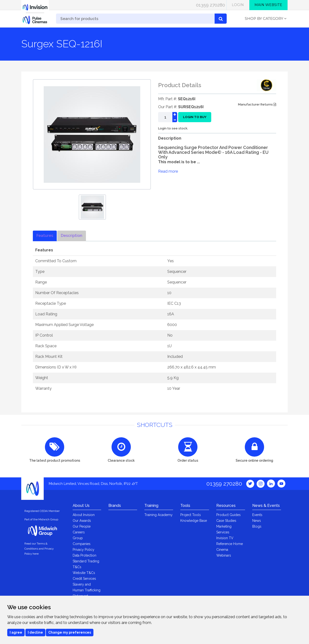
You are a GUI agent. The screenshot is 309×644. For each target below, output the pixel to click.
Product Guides (228, 515)
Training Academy (158, 515)
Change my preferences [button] (70, 632)
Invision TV (225, 538)
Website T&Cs (84, 573)
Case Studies (226, 521)
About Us (81, 506)
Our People (82, 526)
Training (151, 506)
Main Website (268, 5)
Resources (226, 506)
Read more (168, 171)
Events (257, 515)
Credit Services (84, 579)
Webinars (224, 555)
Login (238, 5)
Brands (115, 506)
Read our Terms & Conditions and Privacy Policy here (39, 549)
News (257, 521)
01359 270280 (211, 5)
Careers (79, 532)
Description (72, 236)
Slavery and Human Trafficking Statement (87, 590)
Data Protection (84, 555)
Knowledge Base (194, 521)
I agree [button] (16, 632)
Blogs (257, 526)
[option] (92, 207)
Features (45, 236)
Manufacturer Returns (257, 104)
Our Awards (82, 521)
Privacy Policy (84, 550)
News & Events (266, 506)
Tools (185, 506)
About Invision (84, 515)
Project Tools (191, 515)
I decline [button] (35, 632)
